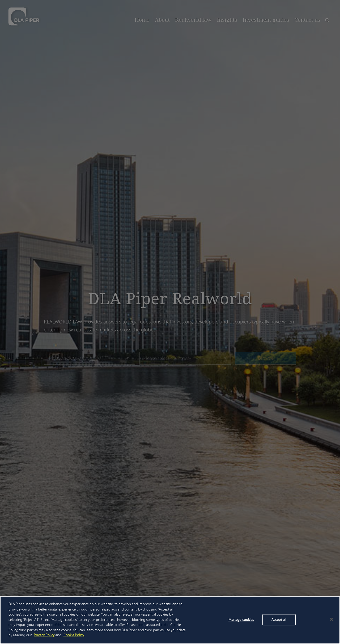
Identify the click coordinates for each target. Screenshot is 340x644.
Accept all (279, 620)
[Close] (331, 619)
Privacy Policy (44, 635)
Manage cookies (241, 620)
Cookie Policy (74, 635)
